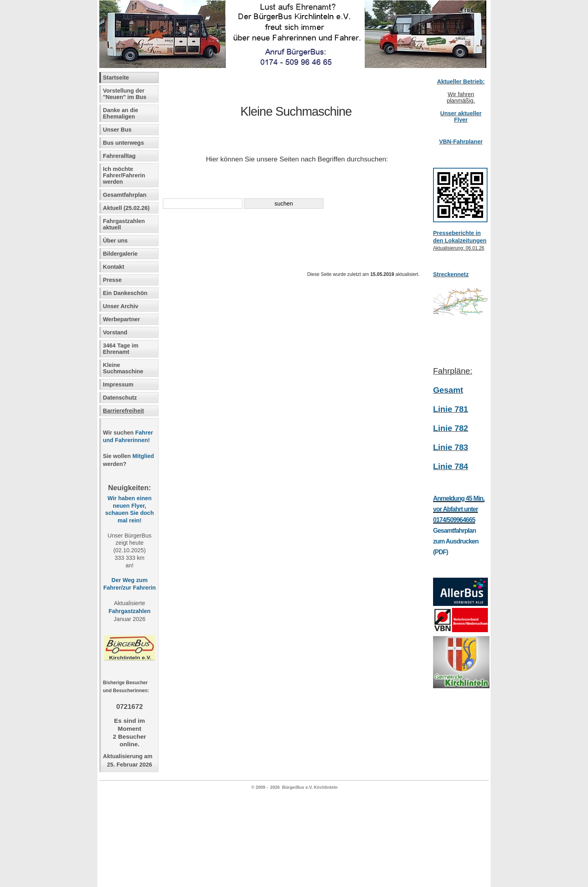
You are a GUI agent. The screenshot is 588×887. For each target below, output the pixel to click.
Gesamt (448, 390)
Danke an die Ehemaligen (121, 113)
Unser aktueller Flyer (461, 116)
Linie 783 (451, 447)
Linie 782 (451, 428)
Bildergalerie (120, 254)
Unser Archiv (121, 306)
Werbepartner (121, 319)
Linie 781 (451, 409)
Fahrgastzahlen (129, 611)
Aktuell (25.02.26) (126, 208)
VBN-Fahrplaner (461, 142)
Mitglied (143, 456)
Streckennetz (451, 274)
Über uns (115, 241)
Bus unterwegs (124, 143)
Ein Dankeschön (125, 293)
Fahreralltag (119, 156)
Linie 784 (451, 466)
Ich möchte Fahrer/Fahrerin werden (124, 175)
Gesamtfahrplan (125, 195)
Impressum (118, 384)
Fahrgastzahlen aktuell (124, 224)
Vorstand (115, 332)
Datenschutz (120, 398)
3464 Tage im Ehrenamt (121, 349)
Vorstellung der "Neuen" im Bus (125, 94)
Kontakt (114, 267)
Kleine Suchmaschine (123, 368)
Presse (112, 280)
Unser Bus (117, 130)
